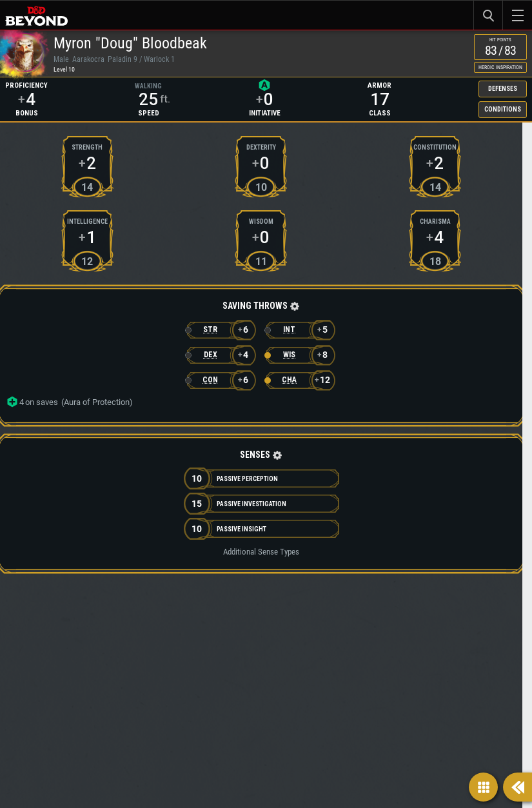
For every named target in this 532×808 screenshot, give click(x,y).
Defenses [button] (411, 127)
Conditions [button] (411, 153)
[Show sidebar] (517, 787)
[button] (136, 389)
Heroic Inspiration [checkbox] (486, 82)
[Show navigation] (483, 787)
